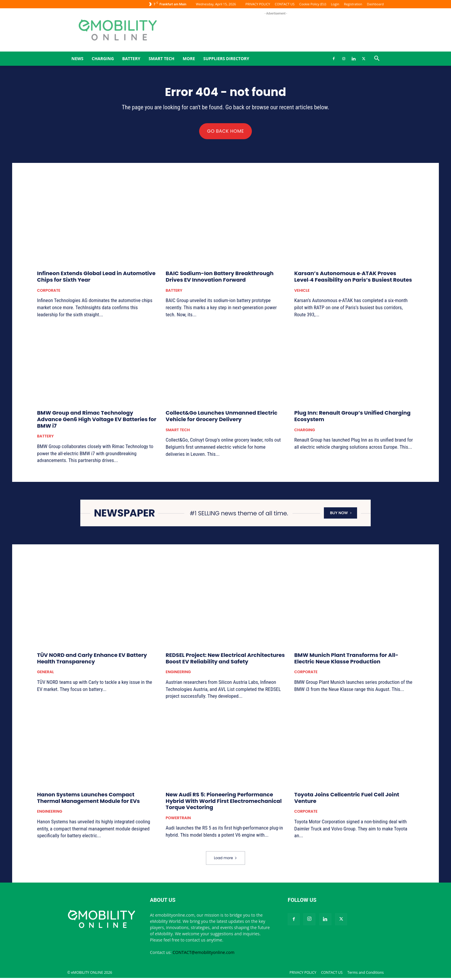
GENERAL (45, 674)
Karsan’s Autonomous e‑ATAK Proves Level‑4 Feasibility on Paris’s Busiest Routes (353, 279)
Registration (353, 4)
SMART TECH (161, 58)
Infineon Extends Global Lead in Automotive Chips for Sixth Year (96, 279)
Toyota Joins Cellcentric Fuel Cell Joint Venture (347, 800)
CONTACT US (285, 4)
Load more (225, 860)
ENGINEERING (178, 674)
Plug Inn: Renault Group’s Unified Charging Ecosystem (352, 418)
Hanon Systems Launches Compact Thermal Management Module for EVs (88, 800)
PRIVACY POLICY (258, 4)
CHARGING (103, 58)
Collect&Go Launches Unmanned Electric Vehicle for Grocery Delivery (221, 418)
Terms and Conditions (366, 975)
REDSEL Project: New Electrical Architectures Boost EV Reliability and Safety (225, 660)
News (77, 58)
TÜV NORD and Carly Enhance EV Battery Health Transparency (92, 660)
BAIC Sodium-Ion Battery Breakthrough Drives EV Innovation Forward (220, 279)
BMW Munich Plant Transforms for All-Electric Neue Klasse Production (346, 660)
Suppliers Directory (226, 58)
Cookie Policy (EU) (313, 4)
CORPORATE (49, 292)
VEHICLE (302, 292)
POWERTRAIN (178, 820)
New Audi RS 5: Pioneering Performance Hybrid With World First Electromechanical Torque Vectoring (224, 803)
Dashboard (375, 4)
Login (335, 4)
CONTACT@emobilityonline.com (204, 954)
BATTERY (131, 58)
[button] (377, 59)
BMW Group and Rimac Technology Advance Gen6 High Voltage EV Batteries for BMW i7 (97, 421)
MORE (189, 58)
